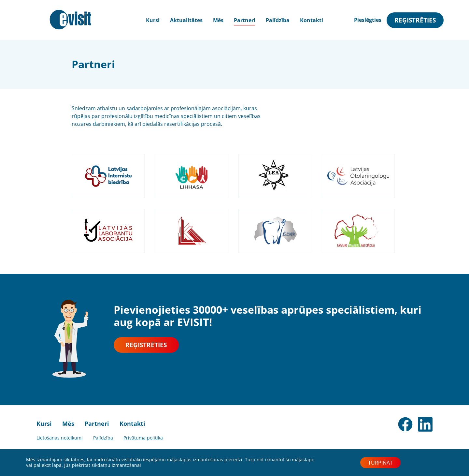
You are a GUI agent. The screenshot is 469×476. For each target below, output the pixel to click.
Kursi (44, 424)
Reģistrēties (415, 20)
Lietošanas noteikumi (60, 438)
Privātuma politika (143, 438)
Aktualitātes (186, 20)
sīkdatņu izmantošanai (116, 465)
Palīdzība (278, 20)
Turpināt (380, 463)
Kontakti (312, 20)
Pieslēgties (368, 20)
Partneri (245, 20)
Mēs (218, 20)
